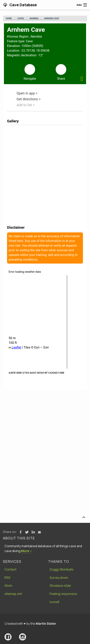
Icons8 (54, 602)
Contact (10, 569)
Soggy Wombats (62, 569)
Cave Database (23, 5)
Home (9, 19)
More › (26, 551)
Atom (8, 586)
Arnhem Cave (52, 19)
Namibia (34, 19)
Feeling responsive (63, 594)
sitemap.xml (13, 594)
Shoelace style (60, 586)
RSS (7, 578)
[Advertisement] (45, 436)
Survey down (59, 578)
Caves (21, 19)
